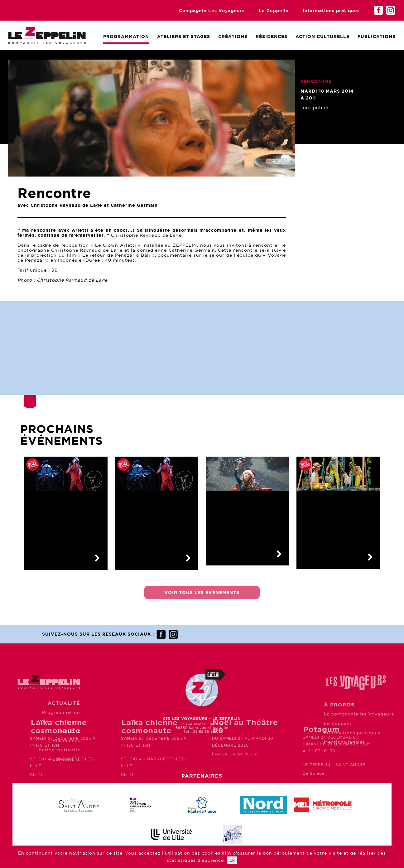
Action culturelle (322, 36)
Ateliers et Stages (184, 36)
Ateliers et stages (36, 722)
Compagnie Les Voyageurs (212, 11)
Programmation (126, 36)
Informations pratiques (331, 11)
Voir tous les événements (202, 596)
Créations (233, 36)
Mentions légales (367, 742)
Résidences (272, 36)
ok (232, 860)
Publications (377, 36)
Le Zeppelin (274, 11)
